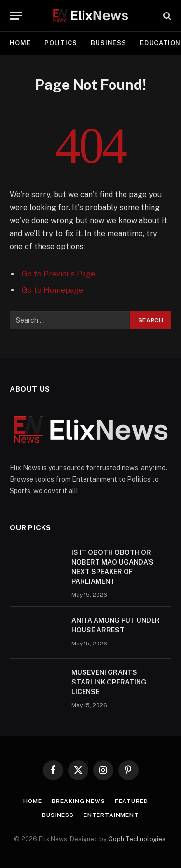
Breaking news (78, 801)
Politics (61, 43)
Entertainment (111, 815)
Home (20, 43)
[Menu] (16, 16)
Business (109, 43)
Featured (132, 801)
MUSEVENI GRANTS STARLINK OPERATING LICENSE (109, 682)
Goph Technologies (137, 839)
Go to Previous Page (58, 274)
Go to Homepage (52, 290)
